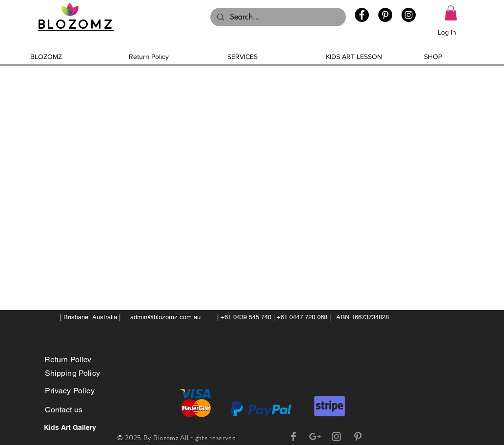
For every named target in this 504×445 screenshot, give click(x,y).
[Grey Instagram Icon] (336, 436)
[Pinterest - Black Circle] (385, 15)
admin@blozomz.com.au (165, 317)
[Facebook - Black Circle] (362, 15)
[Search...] (278, 17)
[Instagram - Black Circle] (409, 15)
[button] (451, 13)
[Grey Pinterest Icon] (358, 436)
